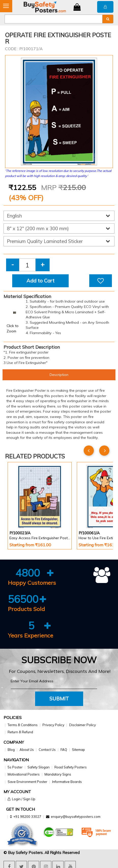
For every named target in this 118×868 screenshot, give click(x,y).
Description (59, 375)
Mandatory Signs (58, 774)
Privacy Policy (53, 725)
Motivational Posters (24, 774)
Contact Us (47, 750)
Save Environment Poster (27, 782)
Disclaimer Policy (83, 725)
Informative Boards (67, 782)
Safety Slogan (39, 767)
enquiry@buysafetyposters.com (76, 817)
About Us (27, 750)
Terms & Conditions (23, 725)
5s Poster (15, 767)
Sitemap (78, 750)
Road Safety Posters (71, 767)
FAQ (64, 750)
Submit (59, 699)
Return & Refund (20, 732)
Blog (11, 750)
